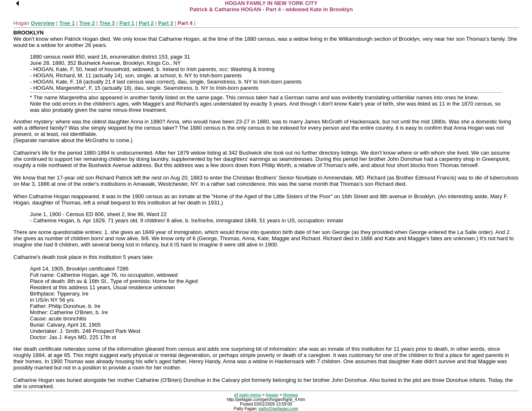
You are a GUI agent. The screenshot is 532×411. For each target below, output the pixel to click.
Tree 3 (107, 23)
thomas (291, 395)
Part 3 (165, 23)
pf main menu (248, 395)
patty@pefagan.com (278, 409)
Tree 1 (67, 23)
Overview (43, 23)
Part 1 (127, 23)
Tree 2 (87, 23)
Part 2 (146, 23)
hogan (272, 395)
